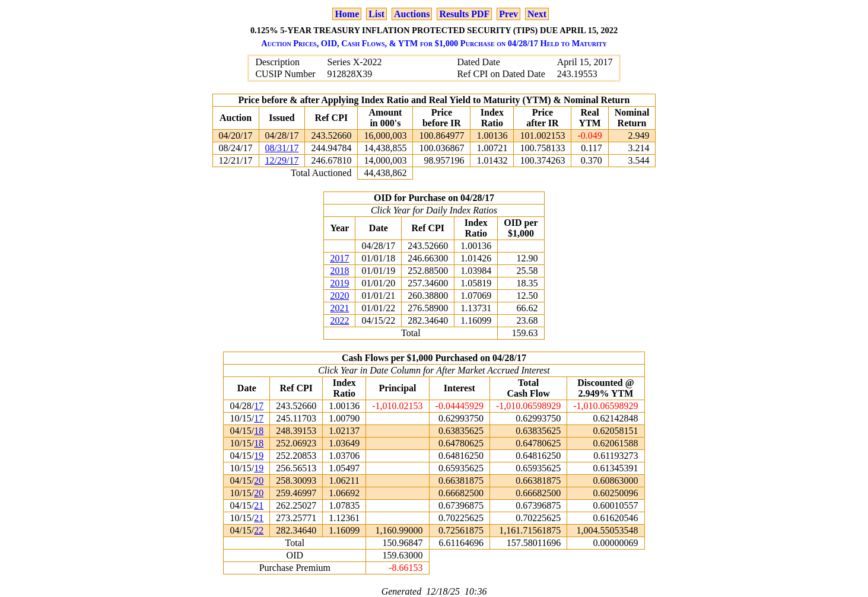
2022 (339, 320)
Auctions (412, 14)
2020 (339, 296)
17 (259, 406)
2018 (339, 271)
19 (259, 456)
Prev (508, 14)
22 (259, 530)
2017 (339, 258)
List (376, 14)
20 (259, 481)
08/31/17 (282, 148)
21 (259, 505)
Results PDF (464, 14)
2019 (339, 283)
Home (347, 14)
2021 (339, 308)
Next (537, 14)
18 (259, 431)
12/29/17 (282, 160)
